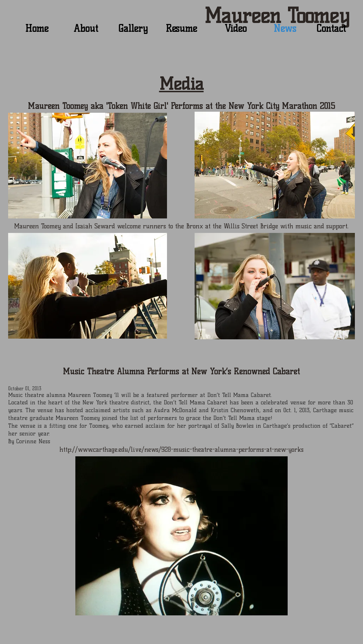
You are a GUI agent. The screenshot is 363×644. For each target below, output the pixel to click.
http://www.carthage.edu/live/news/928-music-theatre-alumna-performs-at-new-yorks (181, 450)
